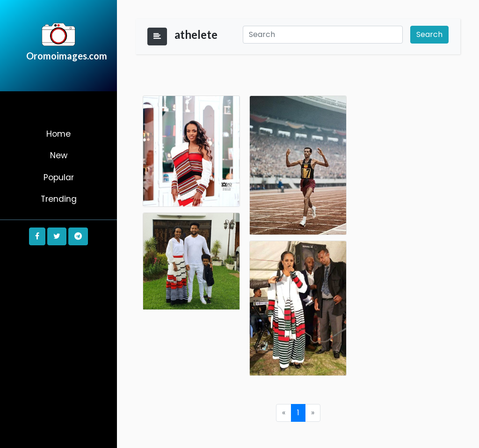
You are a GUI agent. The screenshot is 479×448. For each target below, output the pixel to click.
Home (58, 134)
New (59, 155)
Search (429, 34)
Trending (59, 199)
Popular (59, 177)
